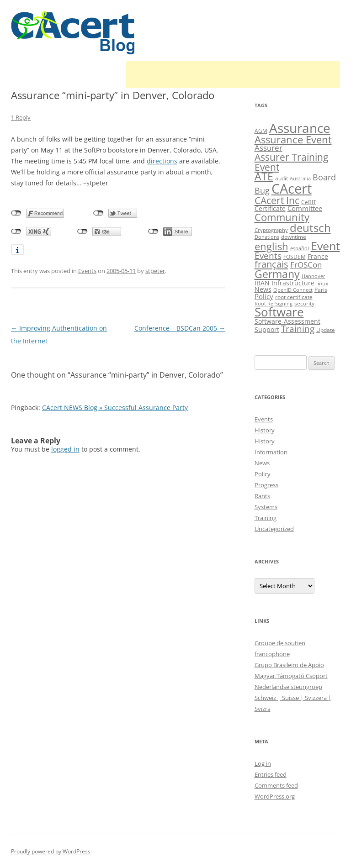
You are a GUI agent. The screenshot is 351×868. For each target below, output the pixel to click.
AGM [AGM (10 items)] (261, 131)
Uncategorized (274, 529)
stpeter (155, 271)
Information (271, 452)
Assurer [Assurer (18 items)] (269, 148)
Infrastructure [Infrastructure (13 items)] (293, 283)
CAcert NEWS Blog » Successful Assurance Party (115, 408)
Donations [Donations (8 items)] (267, 237)
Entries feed (271, 774)
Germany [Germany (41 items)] (277, 274)
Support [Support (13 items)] (267, 329)
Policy (263, 474)
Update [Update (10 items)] (326, 330)
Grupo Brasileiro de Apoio (289, 665)
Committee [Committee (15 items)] (305, 208)
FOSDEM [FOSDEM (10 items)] (295, 257)
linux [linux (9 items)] (322, 283)
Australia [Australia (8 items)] (300, 179)
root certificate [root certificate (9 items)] (294, 297)
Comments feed (276, 785)
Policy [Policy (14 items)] (264, 296)
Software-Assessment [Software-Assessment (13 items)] (287, 321)
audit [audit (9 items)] (282, 178)
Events (87, 271)
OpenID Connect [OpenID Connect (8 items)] (293, 290)
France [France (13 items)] (318, 256)
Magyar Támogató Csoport (291, 676)
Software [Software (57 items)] (279, 312)
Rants (262, 496)
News (262, 463)
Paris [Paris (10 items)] (321, 290)
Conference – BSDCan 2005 (180, 328)
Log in (263, 763)
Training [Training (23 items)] (298, 329)
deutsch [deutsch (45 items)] (310, 228)
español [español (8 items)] (300, 248)
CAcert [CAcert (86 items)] (292, 189)
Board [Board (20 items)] (324, 177)
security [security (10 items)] (304, 303)
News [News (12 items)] (263, 289)
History (265, 430)
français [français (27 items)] (271, 264)
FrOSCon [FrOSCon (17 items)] (306, 265)
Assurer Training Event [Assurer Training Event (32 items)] (291, 162)
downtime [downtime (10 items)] (294, 237)
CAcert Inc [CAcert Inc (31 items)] (277, 200)
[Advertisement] (233, 74)
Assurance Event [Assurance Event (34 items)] (293, 139)
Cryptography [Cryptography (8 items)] (271, 230)
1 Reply (21, 117)
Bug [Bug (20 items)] (262, 190)
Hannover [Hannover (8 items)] (314, 276)
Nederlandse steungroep (288, 687)
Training (266, 518)
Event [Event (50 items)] (325, 246)
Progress (266, 485)
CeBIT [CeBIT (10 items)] (309, 202)
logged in (65, 449)
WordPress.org (275, 796)
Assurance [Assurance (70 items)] (300, 128)
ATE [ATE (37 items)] (264, 176)
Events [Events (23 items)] (268, 255)
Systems (266, 507)
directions (162, 161)
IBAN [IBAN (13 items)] (262, 283)
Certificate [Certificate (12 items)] (270, 208)
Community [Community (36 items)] (282, 217)
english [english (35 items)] (271, 246)
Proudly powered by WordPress (51, 851)
